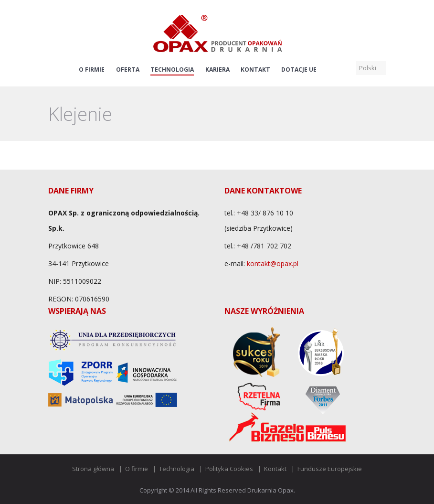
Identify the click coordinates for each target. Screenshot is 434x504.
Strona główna (93, 469)
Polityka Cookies (229, 469)
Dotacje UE (299, 70)
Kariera (217, 70)
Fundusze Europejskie (330, 469)
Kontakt (255, 70)
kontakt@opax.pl (273, 263)
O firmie (92, 70)
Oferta (128, 70)
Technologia (172, 70)
